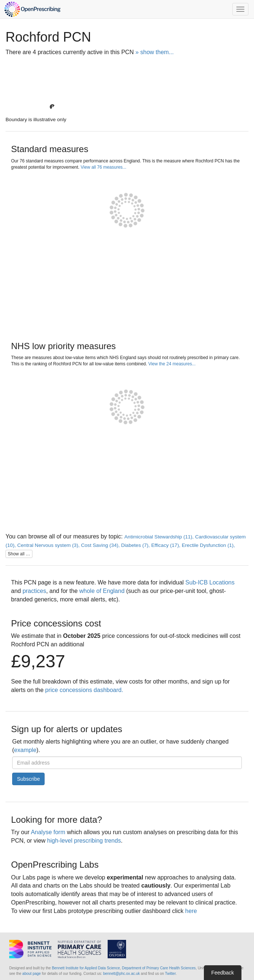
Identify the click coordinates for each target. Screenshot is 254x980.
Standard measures (50, 149)
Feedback (222, 973)
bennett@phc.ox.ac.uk (122, 974)
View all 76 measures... (104, 167)
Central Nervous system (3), (49, 545)
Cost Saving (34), (101, 545)
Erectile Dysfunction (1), (208, 545)
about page (32, 974)
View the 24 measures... (172, 364)
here (191, 911)
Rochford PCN (48, 37)
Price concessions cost (56, 623)
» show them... (154, 52)
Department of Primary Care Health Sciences (159, 968)
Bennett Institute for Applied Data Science (86, 968)
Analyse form (48, 832)
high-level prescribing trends (84, 841)
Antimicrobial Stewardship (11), (160, 537)
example (25, 750)
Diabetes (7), (136, 545)
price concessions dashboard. (84, 690)
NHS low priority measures (63, 346)
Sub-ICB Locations (210, 582)
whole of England (102, 591)
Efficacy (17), (166, 545)
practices (34, 591)
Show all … (19, 554)
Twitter (171, 974)
